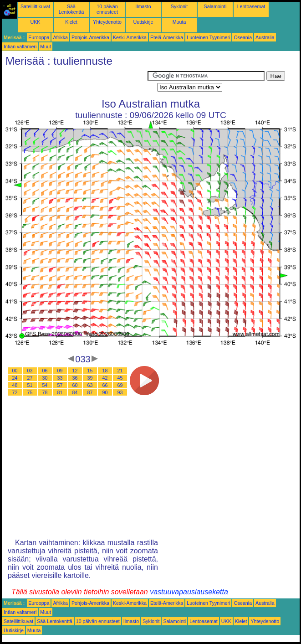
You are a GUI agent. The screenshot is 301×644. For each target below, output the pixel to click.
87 (90, 392)
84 (75, 392)
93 (120, 392)
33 (60, 378)
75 (30, 392)
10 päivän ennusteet (107, 9)
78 (45, 392)
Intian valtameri (20, 46)
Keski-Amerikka (130, 37)
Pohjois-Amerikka (90, 37)
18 (105, 371)
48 (15, 385)
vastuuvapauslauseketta (189, 592)
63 (90, 385)
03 (30, 371)
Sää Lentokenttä (71, 9)
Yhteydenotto (107, 22)
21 (120, 371)
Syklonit (179, 6)
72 (15, 392)
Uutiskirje (143, 22)
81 (60, 392)
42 (105, 378)
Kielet (71, 22)
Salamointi (215, 6)
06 (45, 371)
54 (45, 385)
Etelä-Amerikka (167, 37)
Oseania (243, 37)
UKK (36, 22)
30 (45, 378)
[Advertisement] (75, 82)
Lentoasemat (251, 6)
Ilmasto (143, 6)
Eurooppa (39, 37)
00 (15, 371)
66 (105, 385)
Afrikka (60, 37)
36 (75, 378)
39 (90, 378)
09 (60, 371)
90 (105, 392)
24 (15, 378)
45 (120, 378)
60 (75, 385)
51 (30, 385)
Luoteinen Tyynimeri (208, 37)
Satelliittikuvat (35, 6)
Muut (46, 46)
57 (60, 385)
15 (90, 371)
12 (75, 371)
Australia (265, 37)
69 (120, 385)
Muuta (179, 22)
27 (30, 378)
